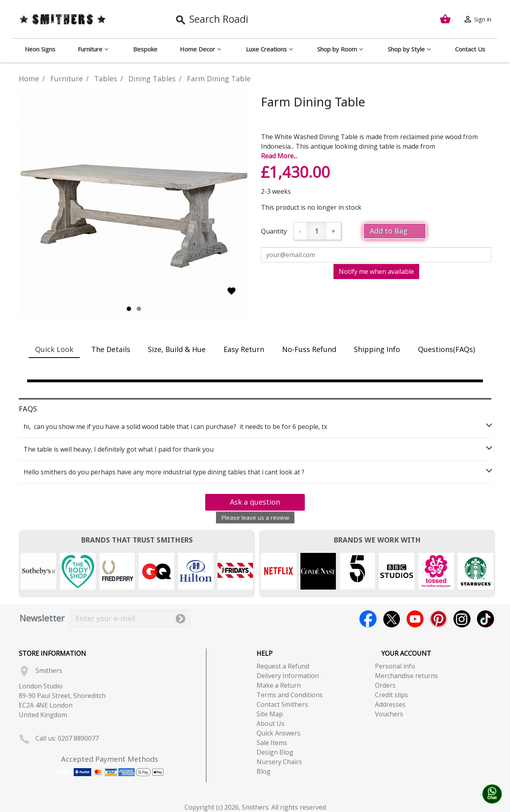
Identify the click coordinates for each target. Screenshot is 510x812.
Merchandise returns (406, 676)
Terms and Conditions (290, 695)
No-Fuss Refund (309, 349)
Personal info (395, 666)
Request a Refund (283, 666)
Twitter (391, 619)
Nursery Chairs (279, 762)
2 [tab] (139, 309)
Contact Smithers (282, 704)
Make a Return (279, 685)
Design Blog (275, 752)
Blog (264, 771)
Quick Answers (279, 733)
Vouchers (389, 714)
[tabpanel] (134, 204)
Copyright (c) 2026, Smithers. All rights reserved (255, 807)
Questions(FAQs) (446, 349)
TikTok (485, 619)
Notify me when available (376, 271)
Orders (385, 685)
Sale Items (272, 743)
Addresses (390, 704)
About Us (271, 724)
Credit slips (391, 695)
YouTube (415, 619)
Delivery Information (288, 676)
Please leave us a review (255, 517)
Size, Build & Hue (177, 349)
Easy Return (244, 349)
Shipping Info (377, 349)
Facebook (368, 619)
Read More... (279, 156)
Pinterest (438, 619)
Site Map (270, 714)
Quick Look (54, 349)
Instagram (462, 619)
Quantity (274, 231)
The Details (111, 349)
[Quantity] (316, 231)
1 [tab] (129, 309)
